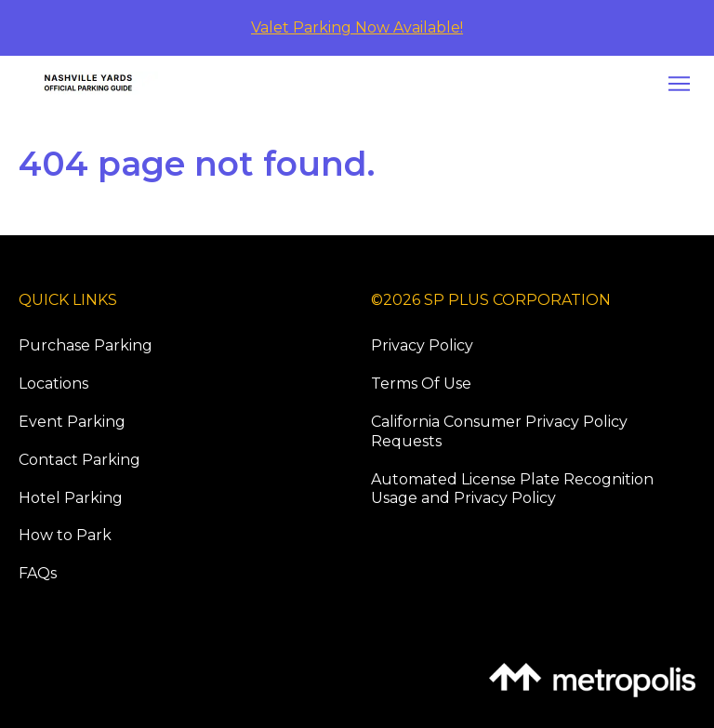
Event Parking (72, 422)
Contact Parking (79, 460)
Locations (53, 384)
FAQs (38, 573)
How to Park (65, 535)
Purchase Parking (86, 345)
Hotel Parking (71, 498)
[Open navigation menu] (674, 84)
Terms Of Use (421, 384)
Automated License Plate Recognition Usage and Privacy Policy (512, 489)
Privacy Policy (422, 345)
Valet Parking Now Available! (357, 27)
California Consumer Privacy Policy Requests (499, 431)
